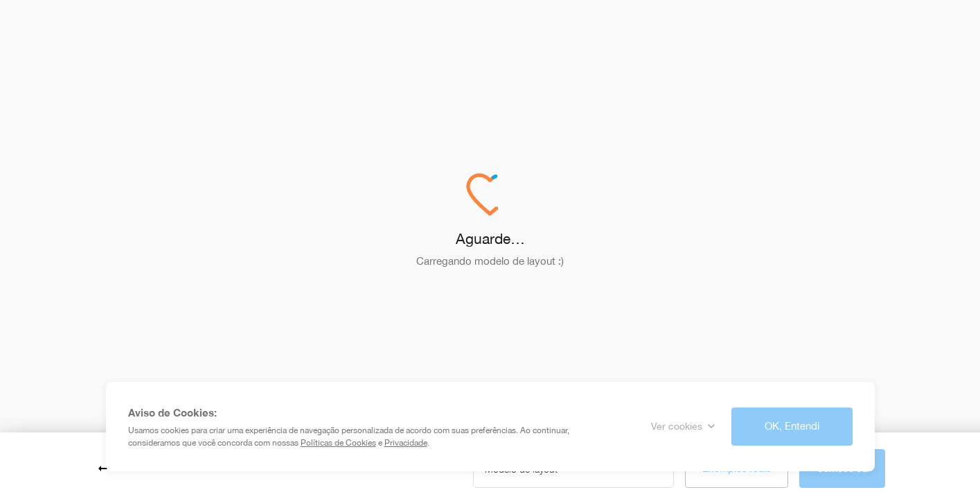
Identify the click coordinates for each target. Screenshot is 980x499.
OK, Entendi (792, 426)
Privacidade (406, 443)
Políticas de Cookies (338, 443)
